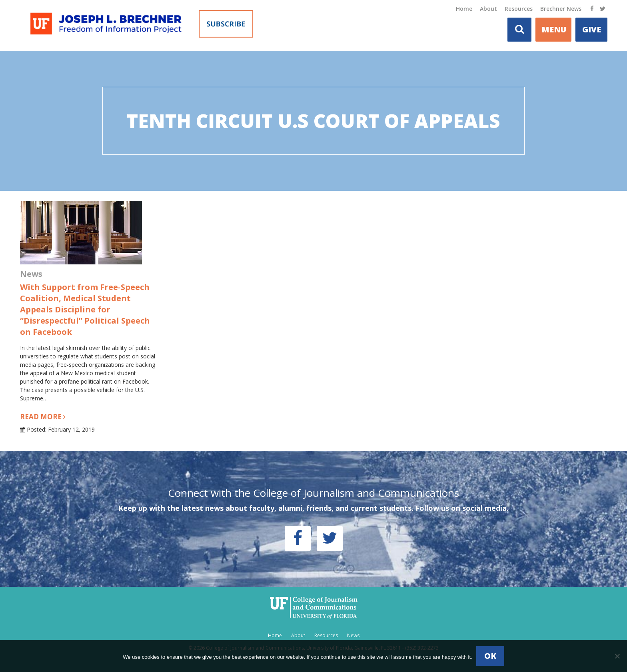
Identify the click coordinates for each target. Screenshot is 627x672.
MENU (554, 29)
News (353, 635)
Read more (43, 417)
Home (464, 9)
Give (592, 29)
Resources (519, 9)
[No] (617, 656)
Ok (490, 656)
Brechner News (561, 9)
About (488, 9)
